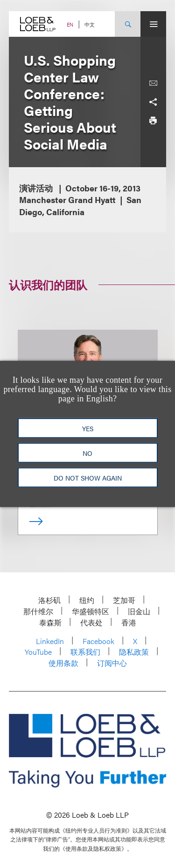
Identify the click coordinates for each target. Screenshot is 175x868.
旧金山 (139, 611)
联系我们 (85, 652)
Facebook (98, 641)
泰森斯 (50, 622)
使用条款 (63, 663)
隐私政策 (134, 652)
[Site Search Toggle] (128, 24)
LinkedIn (50, 641)
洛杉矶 (49, 600)
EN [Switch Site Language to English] (70, 24)
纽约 (87, 600)
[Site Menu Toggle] (153, 24)
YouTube (38, 652)
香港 (129, 622)
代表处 (91, 622)
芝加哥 (124, 600)
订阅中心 (112, 663)
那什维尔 (38, 611)
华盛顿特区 (91, 611)
